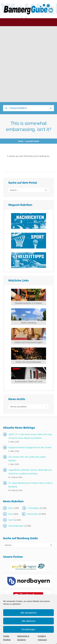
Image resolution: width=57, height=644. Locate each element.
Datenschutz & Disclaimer (23, 638)
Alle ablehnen (28, 621)
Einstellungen (28, 629)
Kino (10, 514)
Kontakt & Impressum (42, 638)
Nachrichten (33, 514)
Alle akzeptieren (28, 613)
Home (21, 141)
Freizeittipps (33, 508)
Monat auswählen (19, 407)
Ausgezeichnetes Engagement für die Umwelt (30, 447)
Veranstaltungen (16, 526)
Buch (11, 508)
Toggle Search (16, 108)
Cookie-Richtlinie (7, 638)
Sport (11, 520)
